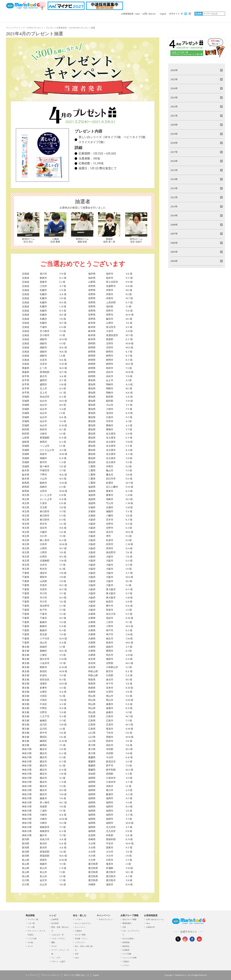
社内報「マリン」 (82, 939)
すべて (30, 946)
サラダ (54, 946)
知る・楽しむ (80, 915)
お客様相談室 (139, 14)
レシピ (44, 20)
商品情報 (19, 20)
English (163, 14)
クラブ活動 (127, 954)
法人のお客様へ (129, 939)
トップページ (31, 975)
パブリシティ (80, 942)
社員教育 (126, 950)
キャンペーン (80, 927)
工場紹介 (78, 931)
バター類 (31, 923)
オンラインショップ (203, 20)
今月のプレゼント (35, 28)
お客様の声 (150, 927)
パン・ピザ (56, 958)
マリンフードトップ (15, 28)
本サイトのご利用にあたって (77, 975)
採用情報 (126, 942)
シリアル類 (32, 939)
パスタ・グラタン (58, 939)
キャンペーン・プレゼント (120, 20)
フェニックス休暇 (129, 958)
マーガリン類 (33, 919)
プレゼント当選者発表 (56, 28)
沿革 (77, 954)
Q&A (77, 958)
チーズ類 (31, 927)
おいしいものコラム (83, 923)
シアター (78, 919)
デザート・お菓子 (58, 962)
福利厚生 (126, 946)
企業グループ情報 (164, 20)
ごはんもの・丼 (58, 935)
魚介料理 (55, 923)
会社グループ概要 (129, 919)
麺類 (53, 942)
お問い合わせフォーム (155, 919)
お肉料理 (55, 919)
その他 (30, 942)
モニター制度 (80, 935)
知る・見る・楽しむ (76, 20)
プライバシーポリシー (51, 975)
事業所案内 (127, 923)
